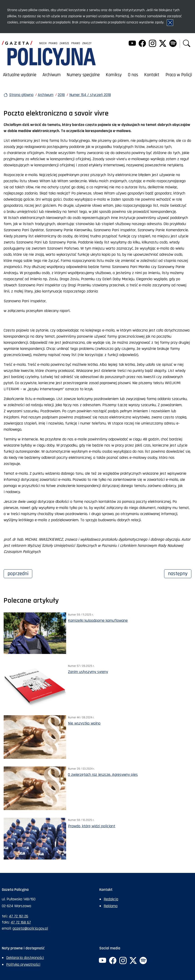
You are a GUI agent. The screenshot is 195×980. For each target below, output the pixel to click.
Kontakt (152, 75)
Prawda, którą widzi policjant (92, 826)
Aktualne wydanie (20, 75)
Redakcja (111, 899)
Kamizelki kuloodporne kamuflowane (98, 620)
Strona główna (21, 95)
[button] (187, 44)
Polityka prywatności (23, 964)
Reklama (111, 906)
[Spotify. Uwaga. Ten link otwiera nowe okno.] (173, 44)
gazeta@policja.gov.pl (30, 928)
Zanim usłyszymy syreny (88, 672)
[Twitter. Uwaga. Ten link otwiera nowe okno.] (163, 44)
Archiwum (52, 75)
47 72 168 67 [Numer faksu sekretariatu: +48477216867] (21, 922)
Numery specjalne (83, 75)
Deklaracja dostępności (25, 958)
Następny (180, 573)
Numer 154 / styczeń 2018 (90, 95)
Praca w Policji (179, 75)
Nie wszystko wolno (84, 723)
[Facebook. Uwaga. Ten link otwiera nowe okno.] (142, 44)
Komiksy (114, 75)
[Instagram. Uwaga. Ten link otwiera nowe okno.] (152, 44)
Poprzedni (20, 573)
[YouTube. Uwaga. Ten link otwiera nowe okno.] (132, 44)
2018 (61, 95)
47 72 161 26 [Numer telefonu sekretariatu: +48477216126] (19, 916)
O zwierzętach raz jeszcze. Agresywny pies (103, 775)
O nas (133, 75)
